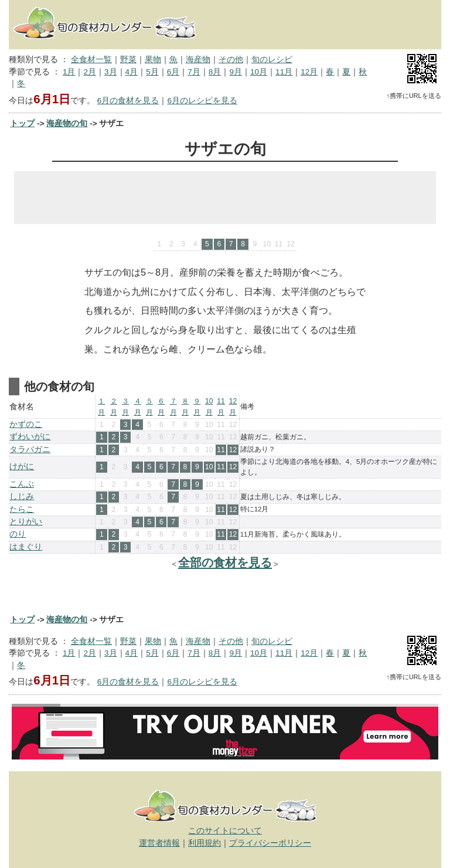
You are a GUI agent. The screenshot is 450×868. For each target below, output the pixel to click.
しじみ (22, 496)
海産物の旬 (67, 123)
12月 (309, 72)
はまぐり (26, 547)
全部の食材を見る (225, 562)
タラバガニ (30, 450)
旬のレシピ (272, 60)
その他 (231, 60)
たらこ (22, 509)
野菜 (128, 60)
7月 (194, 72)
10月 (259, 72)
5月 (152, 72)
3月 (111, 72)
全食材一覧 (91, 60)
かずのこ (26, 424)
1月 (69, 72)
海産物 (198, 60)
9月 (236, 72)
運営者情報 (159, 843)
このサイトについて (225, 831)
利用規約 (204, 843)
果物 (153, 60)
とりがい (26, 522)
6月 (173, 72)
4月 (132, 72)
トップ (22, 123)
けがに (22, 467)
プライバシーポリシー (270, 843)
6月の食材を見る (128, 101)
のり (18, 534)
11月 (284, 72)
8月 (215, 72)
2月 (90, 72)
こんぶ (22, 484)
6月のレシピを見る (202, 101)
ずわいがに (30, 437)
